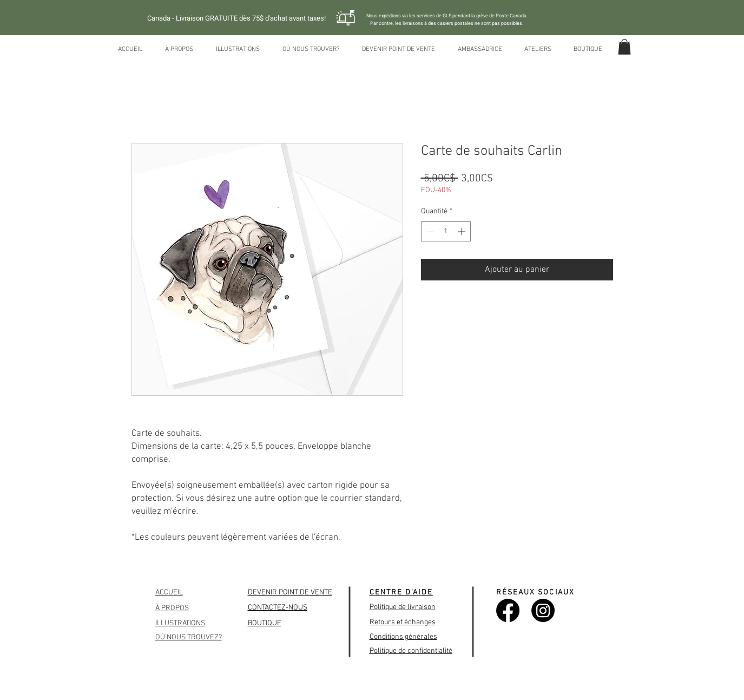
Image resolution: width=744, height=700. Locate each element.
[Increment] (462, 231)
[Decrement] (429, 231)
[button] (624, 47)
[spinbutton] (446, 231)
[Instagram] (543, 610)
